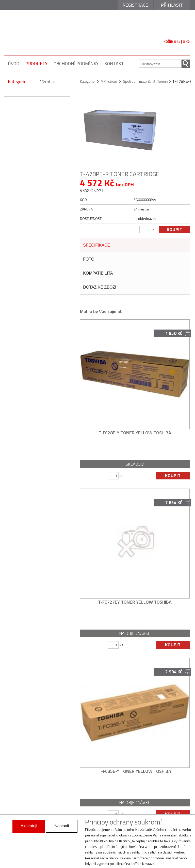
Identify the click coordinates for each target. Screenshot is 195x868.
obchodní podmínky (76, 63)
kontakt (114, 63)
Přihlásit (172, 5)
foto (89, 260)
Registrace (135, 5)
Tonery (163, 81)
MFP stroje (109, 81)
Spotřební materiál (137, 81)
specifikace (96, 245)
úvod (14, 63)
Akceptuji (29, 826)
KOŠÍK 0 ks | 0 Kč (177, 41)
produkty (36, 63)
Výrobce (48, 82)
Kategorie (17, 82)
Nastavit (62, 826)
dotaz (100, 289)
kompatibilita (98, 275)
